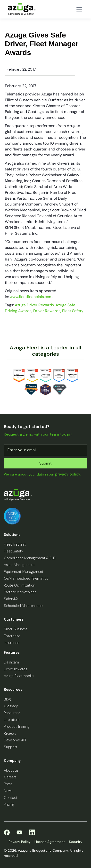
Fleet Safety (73, 311)
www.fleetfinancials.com (31, 297)
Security (76, 842)
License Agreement (50, 842)
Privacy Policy (20, 842)
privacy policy (68, 474)
